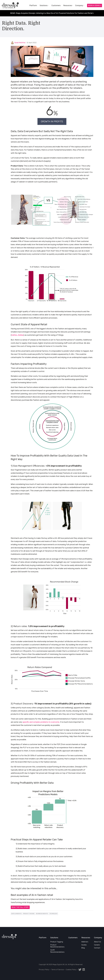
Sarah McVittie (20, 43)
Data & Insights (16, 914)
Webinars (85, 942)
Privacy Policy (44, 970)
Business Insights (42, 914)
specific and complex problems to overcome (41, 722)
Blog (83, 948)
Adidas (21, 335)
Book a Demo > (95, 5)
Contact (97, 948)
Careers (97, 945)
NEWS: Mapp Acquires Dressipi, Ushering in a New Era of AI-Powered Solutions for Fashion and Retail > (52, 13)
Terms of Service (58, 970)
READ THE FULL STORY (20, 907)
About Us (97, 942)
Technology (53, 914)
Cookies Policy (71, 970)
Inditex (14, 335)
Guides (84, 945)
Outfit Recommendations (57, 951)
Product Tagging (29, 914)
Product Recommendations (57, 946)
